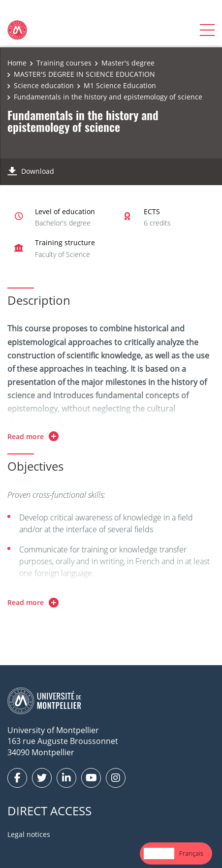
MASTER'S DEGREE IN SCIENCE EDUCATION (84, 74)
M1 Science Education (120, 85)
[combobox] (159, 853)
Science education (44, 85)
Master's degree (128, 63)
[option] (191, 853)
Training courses (64, 63)
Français (191, 853)
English (159, 853)
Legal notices (29, 834)
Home (17, 63)
